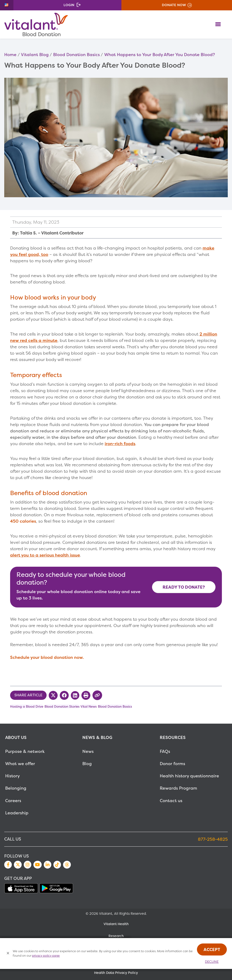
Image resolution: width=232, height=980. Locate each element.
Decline (212, 962)
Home (10, 55)
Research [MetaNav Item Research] (116, 936)
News (88, 751)
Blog (87, 764)
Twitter (18, 865)
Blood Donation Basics (76, 55)
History (12, 776)
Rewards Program (178, 788)
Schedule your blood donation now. (47, 657)
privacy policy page (46, 956)
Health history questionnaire (189, 776)
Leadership (17, 813)
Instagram (28, 865)
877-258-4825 (213, 839)
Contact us (171, 801)
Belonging (16, 788)
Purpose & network (25, 751)
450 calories (23, 521)
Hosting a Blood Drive (27, 706)
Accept (212, 949)
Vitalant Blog (35, 55)
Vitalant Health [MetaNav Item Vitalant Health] (116, 924)
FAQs (165, 751)
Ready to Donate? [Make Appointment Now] (184, 587)
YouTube (37, 865)
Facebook (8, 865)
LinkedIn (48, 865)
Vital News (89, 706)
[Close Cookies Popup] (8, 953)
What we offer (20, 764)
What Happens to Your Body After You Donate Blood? (160, 55)
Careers (13, 801)
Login (69, 5)
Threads (67, 865)
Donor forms (172, 764)
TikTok (57, 865)
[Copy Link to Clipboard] (97, 695)
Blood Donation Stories (62, 706)
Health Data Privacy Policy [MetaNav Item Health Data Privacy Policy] (116, 973)
